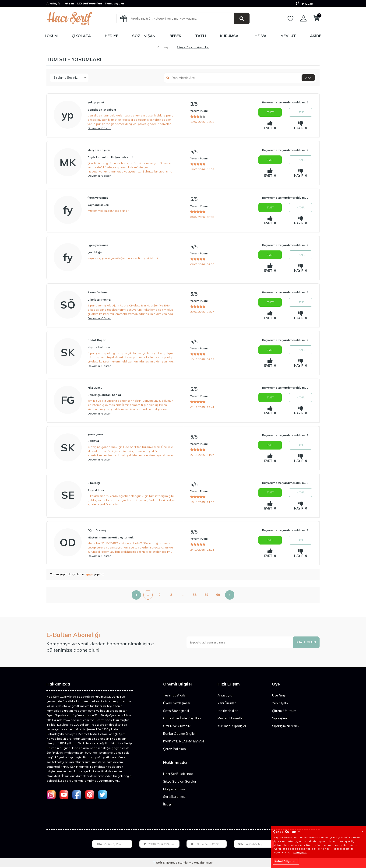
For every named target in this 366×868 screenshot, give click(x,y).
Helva (261, 36)
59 (206, 596)
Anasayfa (164, 47)
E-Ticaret (169, 863)
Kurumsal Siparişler (232, 727)
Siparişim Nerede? (286, 727)
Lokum (51, 36)
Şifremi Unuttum (284, 711)
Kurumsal (230, 36)
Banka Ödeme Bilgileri (180, 734)
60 (218, 596)
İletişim (69, 3)
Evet (270, 112)
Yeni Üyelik (280, 704)
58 (195, 596)
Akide (316, 36)
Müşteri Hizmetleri (231, 719)
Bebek (175, 36)
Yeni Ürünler (227, 704)
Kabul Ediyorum (286, 861)
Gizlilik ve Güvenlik (177, 727)
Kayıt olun (306, 643)
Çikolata (81, 36)
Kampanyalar (115, 3)
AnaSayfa (53, 3)
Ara (308, 78)
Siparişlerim (281, 719)
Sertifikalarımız (174, 798)
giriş (89, 575)
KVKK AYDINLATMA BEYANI (184, 742)
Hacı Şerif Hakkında (178, 775)
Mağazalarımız (174, 790)
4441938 (304, 4)
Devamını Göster (99, 128)
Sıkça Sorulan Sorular (180, 782)
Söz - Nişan (144, 36)
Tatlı (201, 36)
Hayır (301, 112)
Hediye (111, 36)
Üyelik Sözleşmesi (177, 704)
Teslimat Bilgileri (175, 696)
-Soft (158, 863)
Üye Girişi (279, 696)
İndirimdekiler (228, 711)
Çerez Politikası (175, 750)
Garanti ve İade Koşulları (182, 719)
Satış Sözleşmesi (176, 711)
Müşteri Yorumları (90, 3)
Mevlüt (288, 36)
